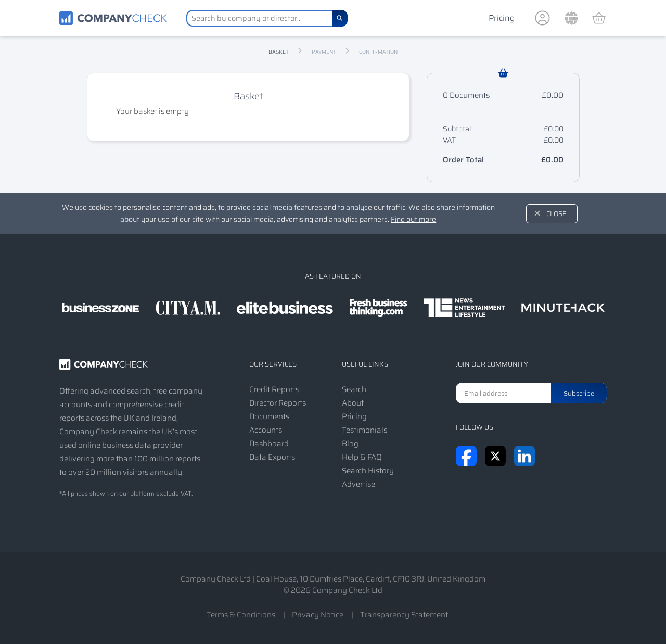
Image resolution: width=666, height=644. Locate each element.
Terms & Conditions (241, 615)
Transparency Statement (404, 615)
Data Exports (272, 457)
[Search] (340, 18)
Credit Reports (274, 389)
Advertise (358, 484)
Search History (368, 471)
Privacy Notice (318, 615)
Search (354, 389)
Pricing (502, 18)
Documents (269, 416)
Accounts (266, 430)
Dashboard (269, 444)
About (353, 403)
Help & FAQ (362, 457)
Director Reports (278, 403)
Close (556, 214)
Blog (350, 444)
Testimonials (364, 430)
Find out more (413, 219)
